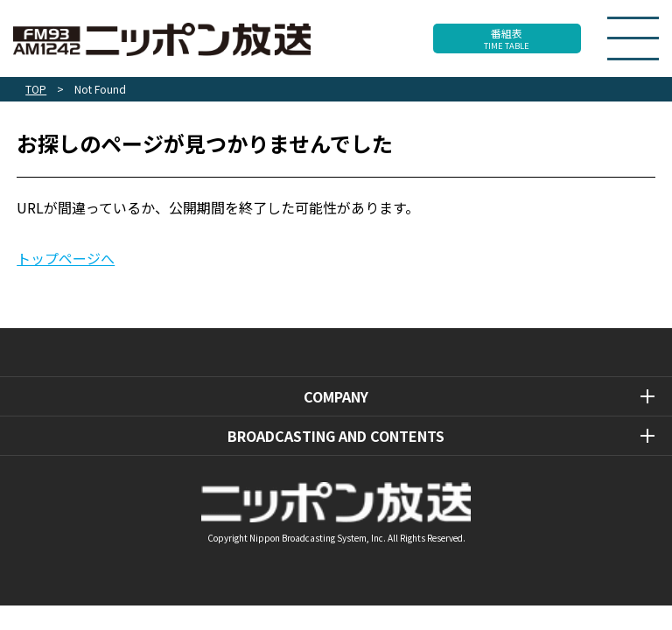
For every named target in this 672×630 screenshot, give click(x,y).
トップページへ (66, 258)
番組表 (507, 38)
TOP (36, 89)
